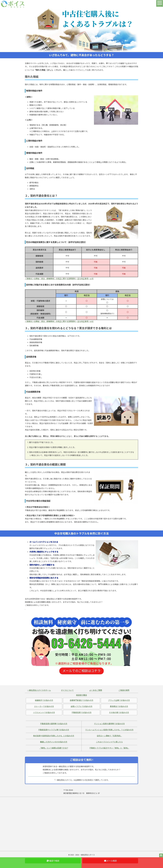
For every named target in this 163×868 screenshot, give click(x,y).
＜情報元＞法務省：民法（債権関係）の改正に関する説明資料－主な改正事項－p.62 (59, 321)
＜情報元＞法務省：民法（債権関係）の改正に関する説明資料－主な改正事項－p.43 (59, 279)
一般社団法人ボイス (87, 855)
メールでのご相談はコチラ (81, 671)
